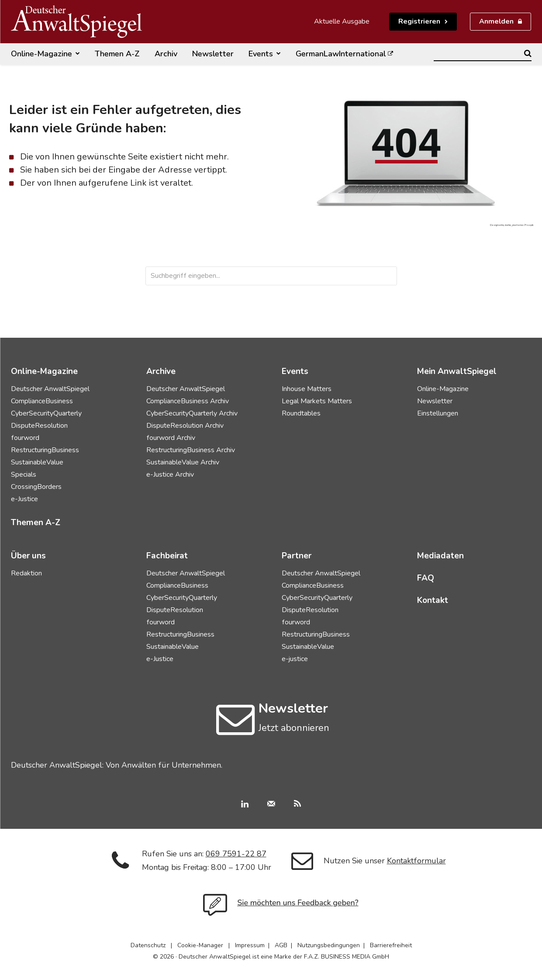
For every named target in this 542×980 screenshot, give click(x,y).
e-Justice (24, 499)
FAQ (426, 578)
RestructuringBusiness (45, 450)
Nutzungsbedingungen (329, 945)
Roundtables (301, 413)
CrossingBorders (36, 487)
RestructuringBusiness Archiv (191, 450)
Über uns (28, 556)
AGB (281, 945)
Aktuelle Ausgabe (342, 21)
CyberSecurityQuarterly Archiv (192, 413)
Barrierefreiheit (391, 945)
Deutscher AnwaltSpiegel (50, 389)
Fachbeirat (167, 556)
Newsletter (435, 401)
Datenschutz (148, 945)
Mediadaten (440, 556)
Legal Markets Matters (317, 401)
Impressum (250, 945)
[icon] (236, 728)
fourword (25, 438)
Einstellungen (438, 413)
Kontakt (433, 600)
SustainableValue (37, 462)
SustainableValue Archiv (183, 462)
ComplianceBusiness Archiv (188, 401)
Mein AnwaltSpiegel (457, 371)
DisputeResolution (39, 426)
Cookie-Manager (200, 945)
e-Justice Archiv (170, 474)
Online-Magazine (443, 389)
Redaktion (26, 573)
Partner (297, 556)
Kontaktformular (416, 861)
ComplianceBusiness (42, 401)
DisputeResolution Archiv (185, 426)
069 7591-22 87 (236, 854)
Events (295, 371)
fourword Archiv (171, 438)
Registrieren (419, 21)
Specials (24, 474)
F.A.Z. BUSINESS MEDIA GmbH (347, 957)
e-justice (295, 659)
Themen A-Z (36, 523)
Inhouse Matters (307, 389)
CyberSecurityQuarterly (46, 413)
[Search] (528, 53)
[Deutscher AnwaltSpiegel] (76, 22)
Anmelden (496, 21)
